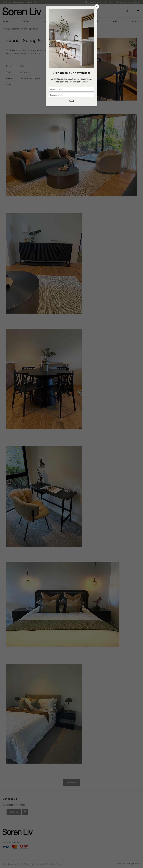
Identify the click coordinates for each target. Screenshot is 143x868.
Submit (71, 101)
